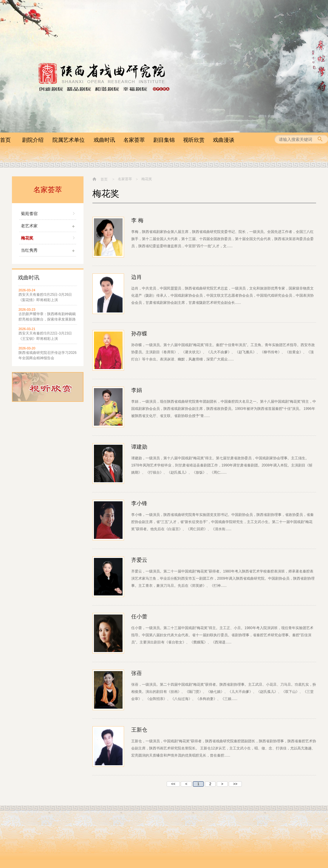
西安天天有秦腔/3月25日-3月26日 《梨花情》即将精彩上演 (45, 297)
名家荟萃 (134, 140)
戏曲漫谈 (224, 140)
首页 (5, 140)
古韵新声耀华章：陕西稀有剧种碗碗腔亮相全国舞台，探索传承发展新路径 (47, 317)
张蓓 (137, 673)
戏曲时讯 (104, 140)
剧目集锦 (164, 140)
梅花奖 (27, 238)
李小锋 (139, 503)
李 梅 (137, 220)
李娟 (137, 390)
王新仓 (139, 730)
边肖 (137, 277)
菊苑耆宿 (29, 214)
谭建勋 (139, 447)
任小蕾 (139, 617)
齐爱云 (139, 560)
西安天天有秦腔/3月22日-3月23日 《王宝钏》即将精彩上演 (45, 336)
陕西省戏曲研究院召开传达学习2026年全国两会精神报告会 (48, 355)
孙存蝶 (139, 334)
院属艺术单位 (69, 140)
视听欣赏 (194, 140)
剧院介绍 (33, 140)
